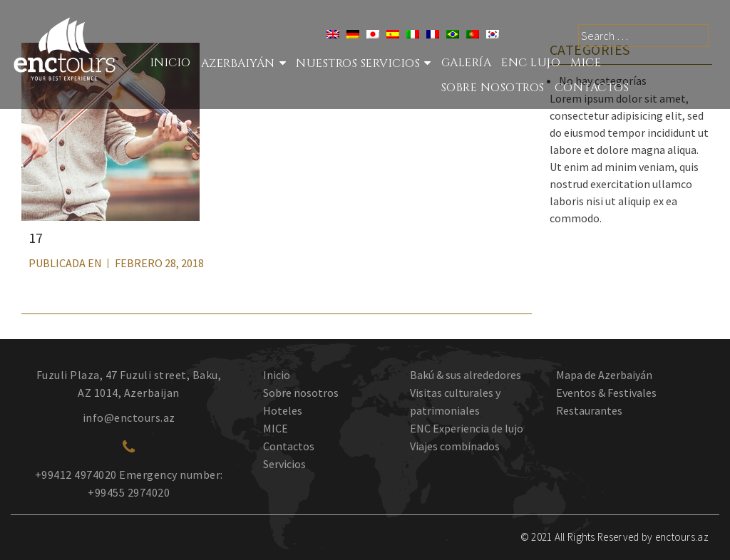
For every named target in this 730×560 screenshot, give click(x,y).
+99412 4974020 (76, 475)
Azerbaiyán (238, 63)
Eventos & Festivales (606, 393)
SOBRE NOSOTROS (493, 88)
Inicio (171, 63)
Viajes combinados (455, 446)
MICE (586, 63)
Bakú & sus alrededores (466, 375)
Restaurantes (589, 410)
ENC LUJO (531, 63)
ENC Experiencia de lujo (467, 428)
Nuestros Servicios (358, 63)
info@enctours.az (129, 418)
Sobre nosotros (301, 393)
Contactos (592, 88)
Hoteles (283, 410)
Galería (467, 63)
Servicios (284, 464)
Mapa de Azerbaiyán (604, 375)
